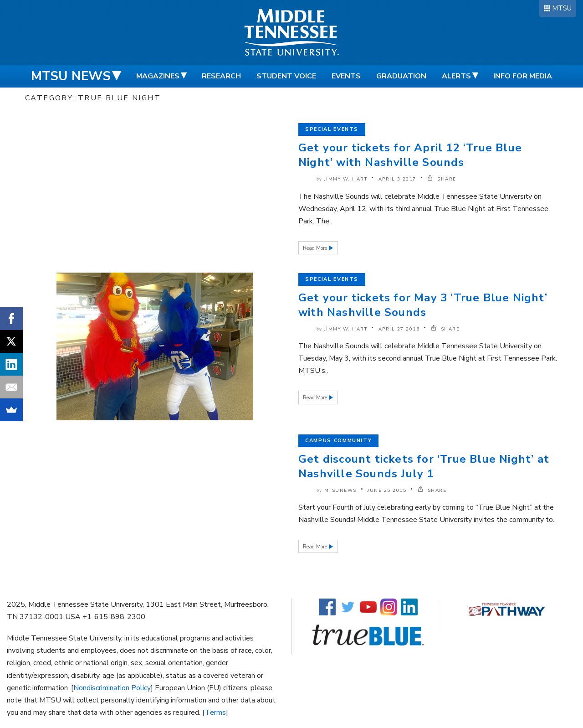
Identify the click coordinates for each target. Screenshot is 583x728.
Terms (215, 713)
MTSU (562, 8)
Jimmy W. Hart (346, 179)
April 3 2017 (397, 179)
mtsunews (340, 490)
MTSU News (71, 76)
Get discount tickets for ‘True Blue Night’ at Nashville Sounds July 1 (424, 466)
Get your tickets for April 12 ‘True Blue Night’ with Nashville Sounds (410, 155)
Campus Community (338, 441)
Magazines (158, 76)
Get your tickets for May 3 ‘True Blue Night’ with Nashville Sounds (423, 305)
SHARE (442, 179)
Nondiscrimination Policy (112, 688)
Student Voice (286, 76)
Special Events (332, 129)
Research (221, 76)
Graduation (401, 76)
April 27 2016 (399, 329)
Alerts (456, 76)
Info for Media (523, 76)
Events (346, 76)
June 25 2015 (387, 490)
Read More (316, 248)
